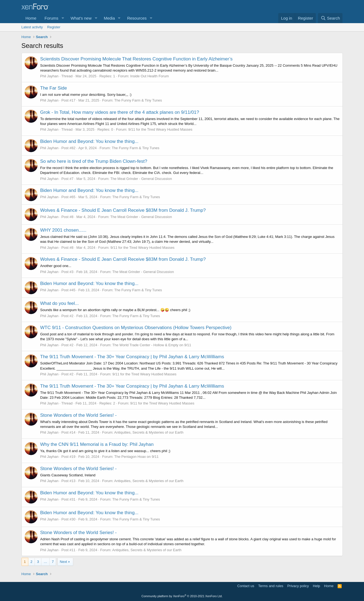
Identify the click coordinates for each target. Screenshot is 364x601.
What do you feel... (60, 303)
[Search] (330, 18)
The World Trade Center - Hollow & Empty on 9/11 (152, 345)
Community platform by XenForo (182, 596)
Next (64, 562)
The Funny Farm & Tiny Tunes (138, 100)
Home (31, 18)
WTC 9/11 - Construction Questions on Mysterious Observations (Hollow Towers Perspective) (136, 328)
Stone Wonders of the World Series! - (79, 415)
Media (109, 18)
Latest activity (32, 27)
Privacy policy (298, 586)
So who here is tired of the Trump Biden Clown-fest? (94, 161)
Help (316, 586)
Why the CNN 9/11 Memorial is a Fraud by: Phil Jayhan (97, 444)
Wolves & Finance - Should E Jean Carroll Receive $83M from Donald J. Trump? (123, 210)
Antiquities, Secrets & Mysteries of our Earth (149, 432)
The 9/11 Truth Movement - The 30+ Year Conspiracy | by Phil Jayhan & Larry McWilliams (132, 357)
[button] (63, 18)
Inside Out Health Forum (149, 76)
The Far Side (54, 88)
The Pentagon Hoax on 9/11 (137, 457)
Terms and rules (271, 586)
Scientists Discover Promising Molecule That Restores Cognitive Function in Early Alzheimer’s (137, 59)
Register (54, 27)
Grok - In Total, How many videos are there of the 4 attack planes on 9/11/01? (120, 112)
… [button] (45, 562)
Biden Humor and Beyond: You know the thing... (89, 141)
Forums (52, 18)
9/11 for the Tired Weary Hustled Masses (160, 129)
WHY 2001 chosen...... (63, 230)
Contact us (246, 586)
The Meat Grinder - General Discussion (141, 179)
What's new (81, 18)
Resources (137, 18)
